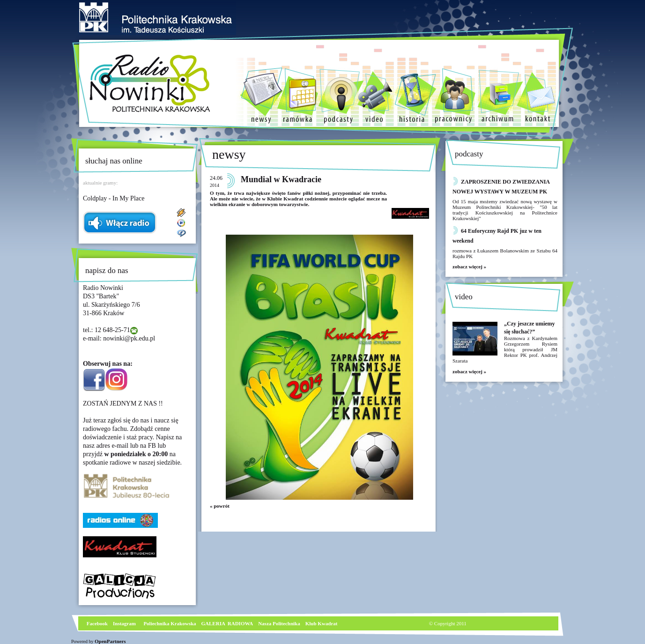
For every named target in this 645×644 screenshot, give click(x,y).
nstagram (125, 623)
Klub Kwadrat (322, 623)
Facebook (96, 623)
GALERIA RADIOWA (227, 623)
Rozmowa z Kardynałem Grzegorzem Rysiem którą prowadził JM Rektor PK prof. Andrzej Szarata (505, 349)
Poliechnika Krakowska (170, 623)
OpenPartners (110, 641)
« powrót (220, 506)
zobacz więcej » (469, 266)
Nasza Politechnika (279, 623)
